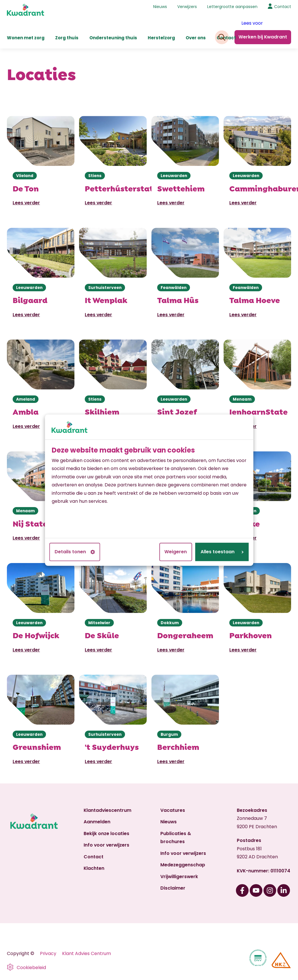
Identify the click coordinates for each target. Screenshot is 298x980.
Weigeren (176, 552)
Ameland (26, 399)
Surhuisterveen (105, 288)
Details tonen (75, 552)
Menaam (242, 399)
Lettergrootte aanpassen (232, 7)
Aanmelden (97, 822)
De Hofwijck (36, 635)
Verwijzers (187, 7)
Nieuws (160, 7)
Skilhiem (102, 411)
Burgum (169, 734)
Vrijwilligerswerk (179, 877)
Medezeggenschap (183, 865)
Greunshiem (37, 746)
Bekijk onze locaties (106, 834)
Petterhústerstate (121, 188)
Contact (226, 38)
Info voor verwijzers (106, 845)
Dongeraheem (185, 635)
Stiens (95, 176)
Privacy (48, 953)
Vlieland (25, 176)
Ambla (26, 411)
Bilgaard (30, 300)
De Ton (26, 188)
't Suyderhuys (112, 746)
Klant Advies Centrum (86, 953)
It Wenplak (106, 300)
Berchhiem (178, 746)
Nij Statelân (36, 523)
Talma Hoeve (255, 300)
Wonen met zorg (26, 38)
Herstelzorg (161, 38)
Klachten (94, 868)
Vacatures (173, 810)
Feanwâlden (174, 288)
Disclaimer (173, 888)
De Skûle (102, 635)
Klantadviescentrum (107, 810)
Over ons (196, 38)
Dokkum (170, 623)
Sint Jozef (177, 411)
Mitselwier (99, 623)
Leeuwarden (174, 176)
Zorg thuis (67, 38)
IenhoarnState (258, 411)
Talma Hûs (178, 300)
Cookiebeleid (31, 968)
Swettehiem (181, 188)
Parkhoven (251, 635)
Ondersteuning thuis (113, 38)
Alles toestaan (222, 552)
